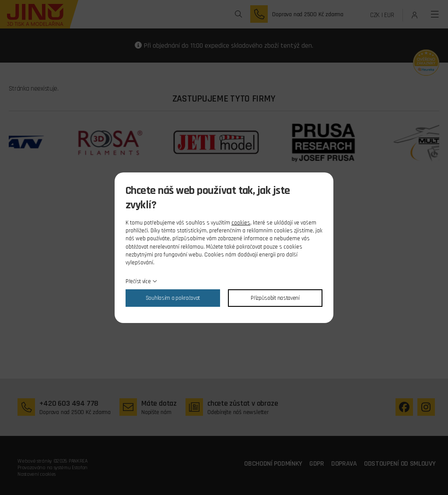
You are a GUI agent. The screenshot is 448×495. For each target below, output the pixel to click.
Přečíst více (138, 281)
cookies (241, 223)
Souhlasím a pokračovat (173, 298)
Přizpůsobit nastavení (275, 298)
